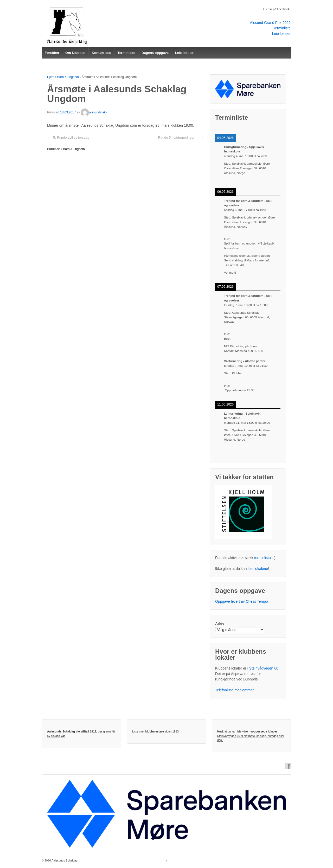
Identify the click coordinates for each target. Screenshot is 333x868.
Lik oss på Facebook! (277, 9)
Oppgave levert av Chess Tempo (242, 601)
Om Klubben (75, 53)
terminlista (262, 558)
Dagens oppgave (155, 53)
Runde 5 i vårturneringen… (178, 137)
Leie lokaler (281, 34)
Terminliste (282, 28)
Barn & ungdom (68, 77)
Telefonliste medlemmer (234, 690)
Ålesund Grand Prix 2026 (270, 23)
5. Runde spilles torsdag (71, 137)
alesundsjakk (94, 112)
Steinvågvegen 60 (264, 668)
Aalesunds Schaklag (64, 860)
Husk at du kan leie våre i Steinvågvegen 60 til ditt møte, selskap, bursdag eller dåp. (251, 736)
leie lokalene (258, 569)
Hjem (51, 77)
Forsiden (52, 53)
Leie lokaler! (185, 53)
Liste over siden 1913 (155, 731)
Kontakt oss (101, 53)
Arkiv (220, 623)
